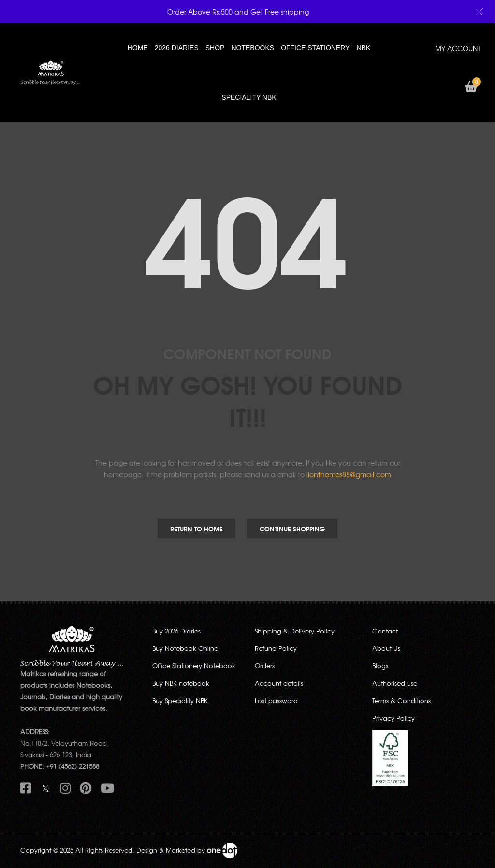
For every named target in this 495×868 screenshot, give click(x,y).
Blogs (380, 666)
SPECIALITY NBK (249, 97)
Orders (265, 666)
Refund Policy (276, 648)
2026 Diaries (177, 48)
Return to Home (197, 529)
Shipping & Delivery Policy (295, 631)
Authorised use (395, 683)
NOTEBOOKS (253, 48)
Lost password (276, 700)
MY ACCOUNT (458, 48)
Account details (279, 683)
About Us (386, 648)
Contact (385, 631)
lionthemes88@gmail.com (349, 474)
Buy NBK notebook (181, 683)
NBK (363, 48)
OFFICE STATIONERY (315, 48)
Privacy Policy (393, 718)
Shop (215, 48)
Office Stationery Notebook (194, 666)
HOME (138, 48)
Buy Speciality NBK (180, 700)
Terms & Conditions (401, 700)
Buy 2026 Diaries (176, 631)
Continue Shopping (292, 529)
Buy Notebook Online (185, 648)
